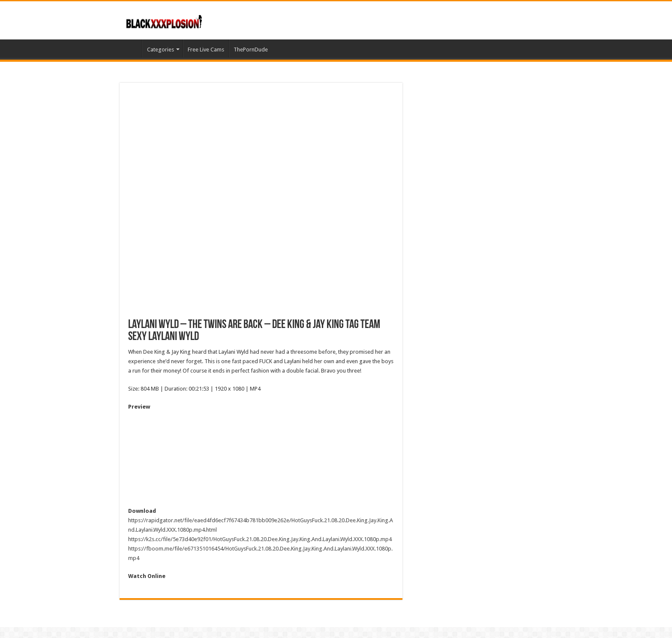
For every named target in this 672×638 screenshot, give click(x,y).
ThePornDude (251, 50)
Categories (160, 50)
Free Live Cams (206, 50)
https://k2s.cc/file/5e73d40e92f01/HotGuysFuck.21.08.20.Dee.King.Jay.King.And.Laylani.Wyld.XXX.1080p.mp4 (260, 539)
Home (131, 48)
